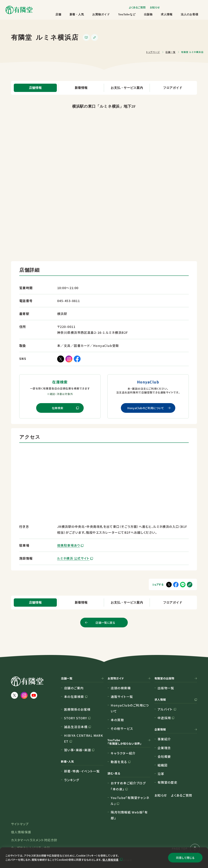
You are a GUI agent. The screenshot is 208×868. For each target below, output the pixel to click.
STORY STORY (76, 718)
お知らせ (155, 7)
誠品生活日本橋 (76, 727)
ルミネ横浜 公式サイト (73, 558)
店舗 (58, 14)
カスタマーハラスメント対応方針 (34, 840)
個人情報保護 (110, 860)
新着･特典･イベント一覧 (82, 771)
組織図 (163, 765)
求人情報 (167, 14)
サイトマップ (20, 824)
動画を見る (119, 762)
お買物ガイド (101, 14)
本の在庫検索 (74, 697)
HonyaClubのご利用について (146, 408)
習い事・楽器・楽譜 (77, 750)
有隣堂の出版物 (164, 678)
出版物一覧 (166, 688)
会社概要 (164, 756)
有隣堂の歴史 (168, 782)
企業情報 (160, 729)
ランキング (72, 780)
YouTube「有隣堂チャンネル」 (130, 801)
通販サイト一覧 (122, 697)
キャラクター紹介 (123, 753)
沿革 (161, 774)
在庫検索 (58, 408)
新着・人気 (77, 14)
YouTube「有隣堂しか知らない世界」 (124, 742)
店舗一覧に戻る (105, 623)
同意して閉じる (185, 858)
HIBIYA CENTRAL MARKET (84, 738)
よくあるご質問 (137, 7)
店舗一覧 (67, 678)
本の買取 (117, 720)
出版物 (148, 14)
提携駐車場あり (69, 545)
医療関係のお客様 (77, 709)
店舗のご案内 (74, 688)
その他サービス (122, 728)
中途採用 (164, 718)
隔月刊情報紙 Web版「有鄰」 (129, 815)
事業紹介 (164, 739)
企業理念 (164, 748)
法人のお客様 (190, 14)
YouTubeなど (127, 14)
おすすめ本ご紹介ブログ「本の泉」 (128, 786)
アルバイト (165, 709)
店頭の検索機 (121, 688)
